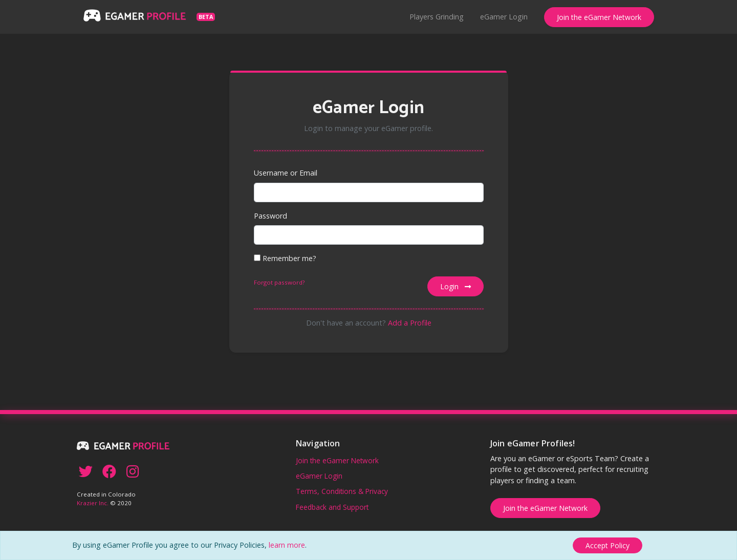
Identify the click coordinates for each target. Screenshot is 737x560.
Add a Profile (410, 323)
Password (270, 216)
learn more (287, 545)
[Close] (608, 545)
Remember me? (285, 258)
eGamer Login (504, 17)
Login (456, 286)
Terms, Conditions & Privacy (342, 491)
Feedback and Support (332, 507)
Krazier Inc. (93, 503)
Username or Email (286, 173)
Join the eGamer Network (599, 17)
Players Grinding (437, 17)
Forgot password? (279, 282)
